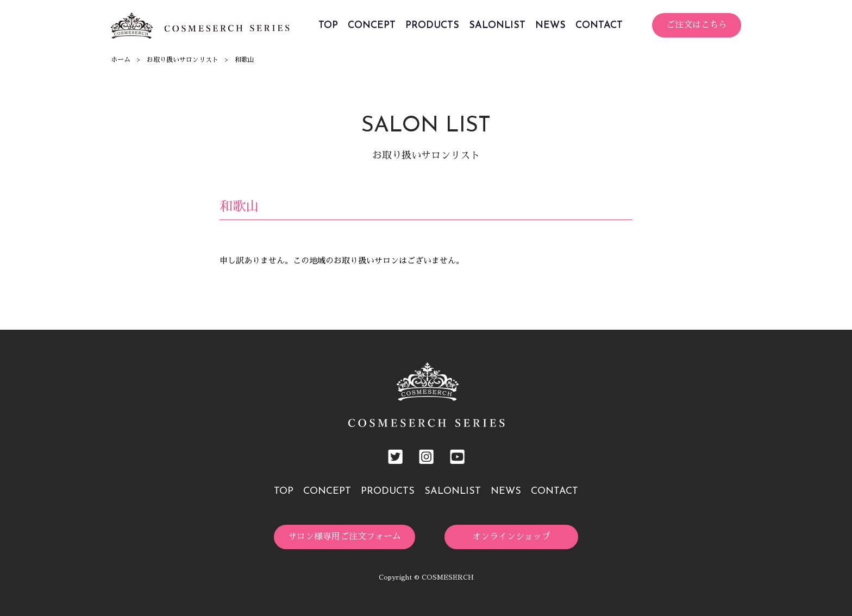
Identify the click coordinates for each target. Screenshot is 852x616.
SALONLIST (497, 25)
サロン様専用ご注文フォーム (344, 537)
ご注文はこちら (697, 25)
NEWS (550, 25)
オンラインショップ (511, 537)
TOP (328, 25)
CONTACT (599, 25)
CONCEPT (372, 25)
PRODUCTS (432, 25)
